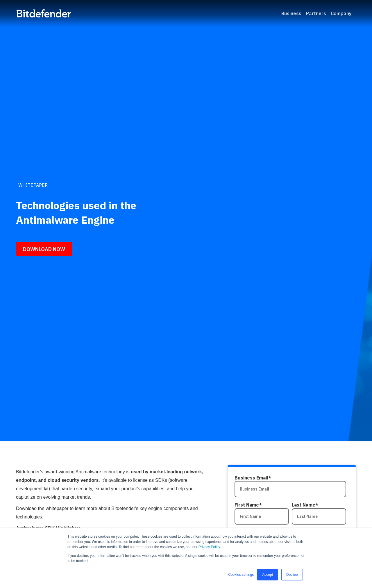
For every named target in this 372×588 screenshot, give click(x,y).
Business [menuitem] (291, 13)
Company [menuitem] (341, 13)
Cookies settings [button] (241, 575)
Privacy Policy (209, 547)
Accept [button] (268, 575)
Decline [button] (292, 575)
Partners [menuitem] (316, 13)
